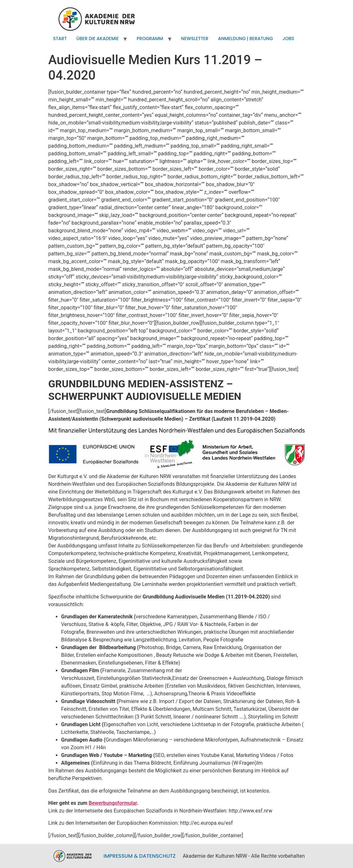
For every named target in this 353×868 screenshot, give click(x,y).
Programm (150, 39)
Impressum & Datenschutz (140, 856)
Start (60, 39)
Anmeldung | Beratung (245, 39)
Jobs (288, 39)
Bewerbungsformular (113, 803)
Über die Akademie (97, 39)
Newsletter (195, 39)
